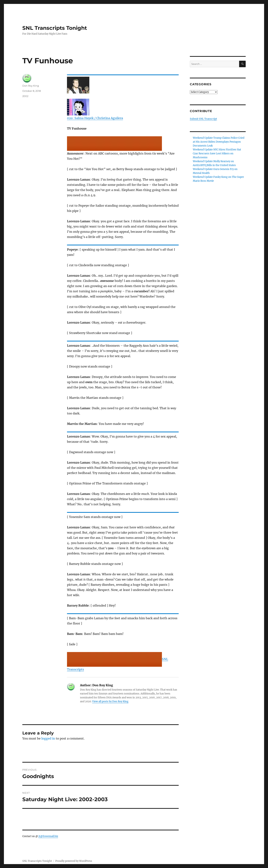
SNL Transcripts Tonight (55, 28)
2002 (25, 96)
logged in (48, 738)
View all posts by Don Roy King (110, 701)
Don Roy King (31, 86)
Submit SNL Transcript (203, 119)
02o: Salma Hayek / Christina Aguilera (95, 118)
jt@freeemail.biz (48, 836)
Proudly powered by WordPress (74, 861)
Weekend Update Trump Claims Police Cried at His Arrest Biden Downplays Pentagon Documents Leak (219, 142)
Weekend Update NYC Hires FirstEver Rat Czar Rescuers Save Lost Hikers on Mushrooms (217, 154)
